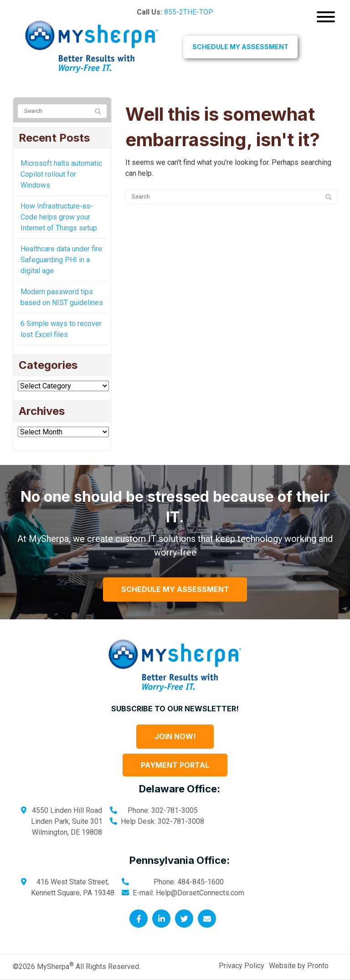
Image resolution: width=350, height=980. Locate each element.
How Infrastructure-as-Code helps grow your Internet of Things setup (59, 217)
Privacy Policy (242, 966)
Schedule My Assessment (240, 47)
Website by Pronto (299, 966)
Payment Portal (175, 765)
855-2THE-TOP (189, 12)
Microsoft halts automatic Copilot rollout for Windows (61, 174)
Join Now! (175, 736)
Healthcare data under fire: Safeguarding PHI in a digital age (62, 260)
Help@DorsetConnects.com (200, 893)
